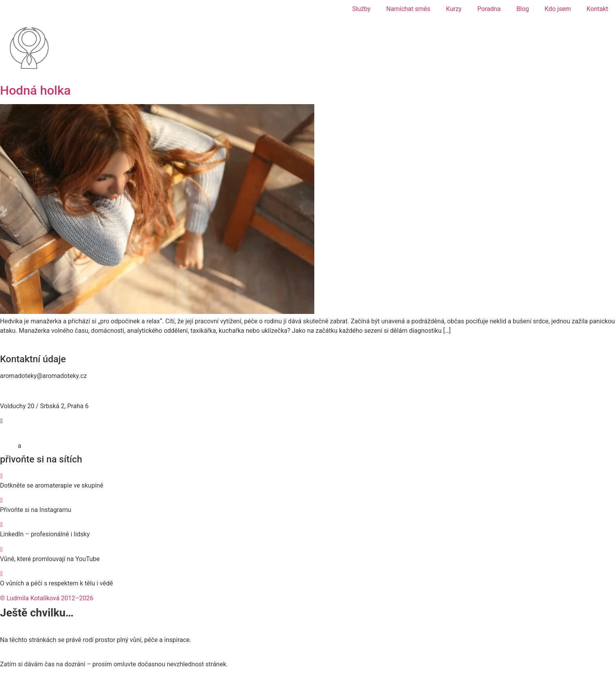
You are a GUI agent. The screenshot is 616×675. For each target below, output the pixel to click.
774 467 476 (17, 391)
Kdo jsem (558, 9)
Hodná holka (35, 90)
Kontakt (597, 9)
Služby (361, 9)
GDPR (8, 446)
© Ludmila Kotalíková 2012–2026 (47, 598)
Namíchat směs (408, 9)
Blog (522, 9)
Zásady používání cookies (59, 446)
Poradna (489, 9)
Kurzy (454, 9)
